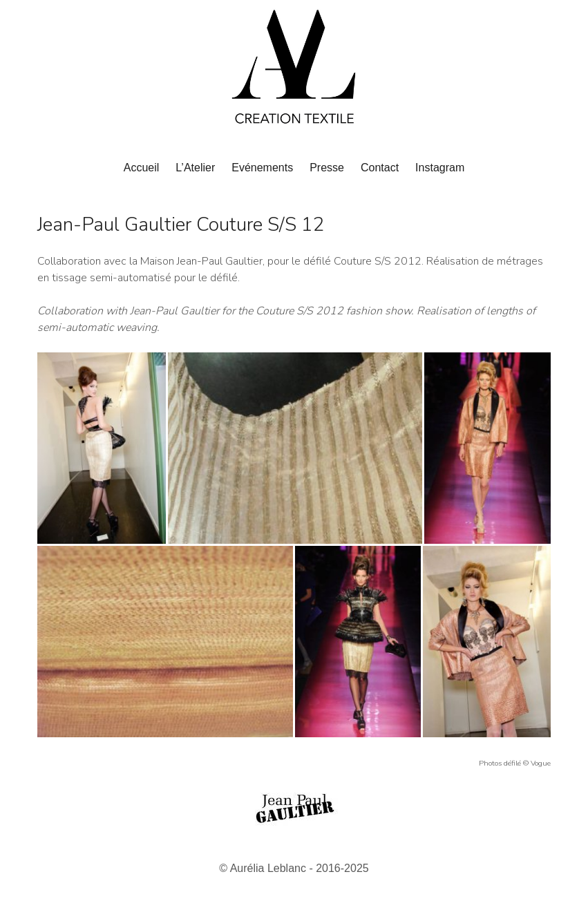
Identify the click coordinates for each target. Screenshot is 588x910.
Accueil (142, 168)
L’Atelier (195, 168)
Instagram (440, 168)
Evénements (262, 168)
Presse (327, 168)
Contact (380, 168)
